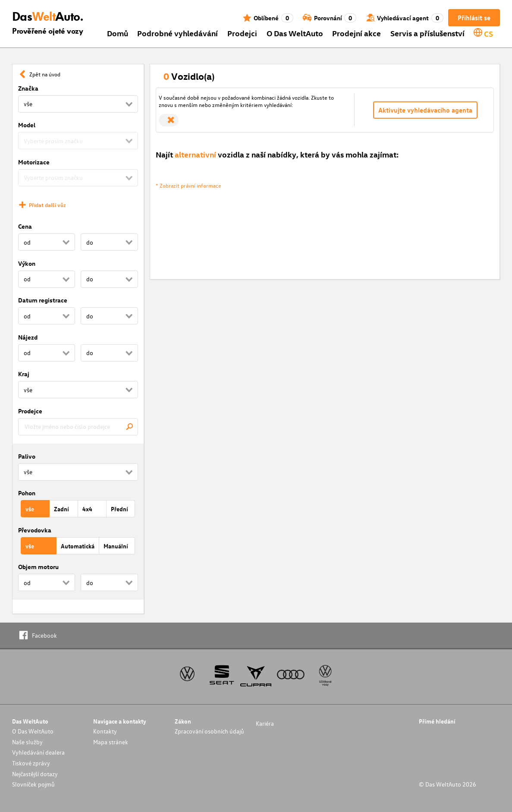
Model (27, 125)
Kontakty (105, 731)
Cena (25, 226)
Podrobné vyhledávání (177, 33)
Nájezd (28, 337)
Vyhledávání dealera (38, 752)
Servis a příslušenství (427, 33)
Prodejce (30, 411)
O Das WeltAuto (295, 33)
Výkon (27, 263)
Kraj (24, 374)
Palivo (27, 456)
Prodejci (242, 33)
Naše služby (27, 742)
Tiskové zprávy (31, 763)
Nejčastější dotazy (35, 774)
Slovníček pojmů (33, 784)
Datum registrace (43, 300)
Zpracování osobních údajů (209, 731)
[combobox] (78, 427)
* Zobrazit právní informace (188, 185)
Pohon (27, 493)
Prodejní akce (357, 33)
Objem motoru (38, 567)
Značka (28, 88)
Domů (118, 33)
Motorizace (34, 162)
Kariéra (265, 723)
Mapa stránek (111, 742)
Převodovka (35, 530)
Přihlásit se (474, 18)
